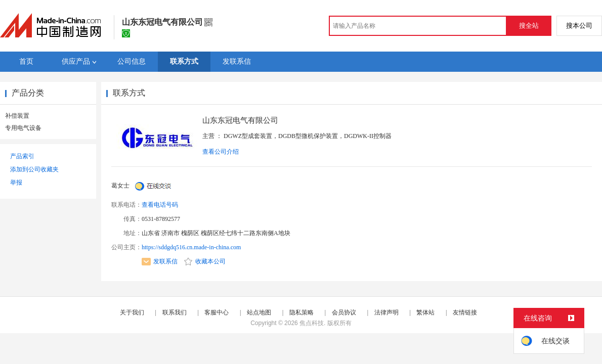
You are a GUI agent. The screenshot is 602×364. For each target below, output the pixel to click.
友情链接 (465, 312)
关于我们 (132, 312)
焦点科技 (312, 323)
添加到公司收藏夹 (34, 169)
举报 (16, 183)
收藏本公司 (205, 261)
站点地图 (259, 312)
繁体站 (425, 312)
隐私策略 (302, 312)
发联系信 (160, 261)
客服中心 (217, 312)
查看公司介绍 (221, 152)
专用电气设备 (23, 128)
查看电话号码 (160, 205)
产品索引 (22, 156)
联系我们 (175, 312)
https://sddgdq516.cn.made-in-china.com (191, 247)
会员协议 (344, 312)
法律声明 (386, 312)
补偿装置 (17, 116)
